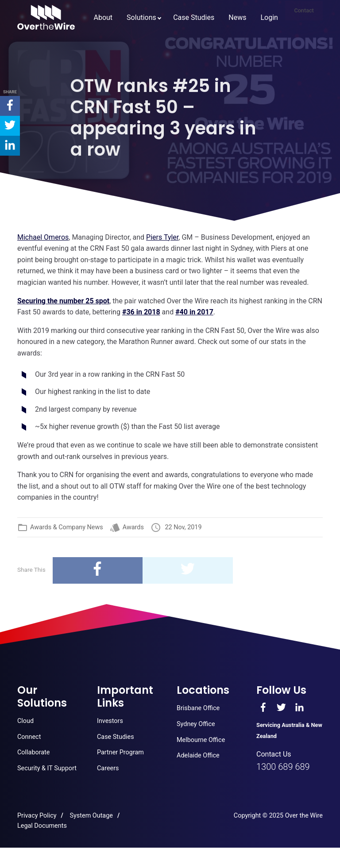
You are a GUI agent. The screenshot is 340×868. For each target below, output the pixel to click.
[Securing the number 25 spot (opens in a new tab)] (63, 301)
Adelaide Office (198, 755)
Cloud (25, 721)
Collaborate (33, 752)
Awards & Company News (67, 527)
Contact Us (274, 754)
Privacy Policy (37, 816)
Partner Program (120, 752)
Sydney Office (196, 724)
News (219, 52)
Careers (108, 768)
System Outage (91, 816)
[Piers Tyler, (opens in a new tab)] (162, 237)
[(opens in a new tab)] (43, 237)
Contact (297, 52)
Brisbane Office (198, 708)
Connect (29, 737)
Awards (133, 527)
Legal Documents (42, 826)
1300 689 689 (283, 767)
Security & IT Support (47, 768)
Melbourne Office (201, 740)
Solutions (123, 52)
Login (251, 52)
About (85, 52)
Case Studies (176, 52)
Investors (110, 721)
